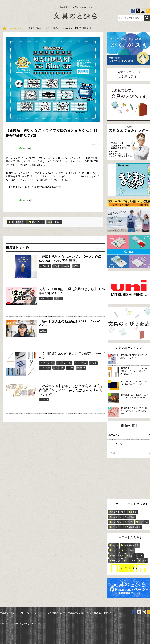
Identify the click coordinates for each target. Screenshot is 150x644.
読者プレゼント (136, 556)
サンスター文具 (64, 363)
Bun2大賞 (116, 561)
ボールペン (129, 435)
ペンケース (131, 561)
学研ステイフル (134, 527)
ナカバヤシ (117, 522)
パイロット (45, 266)
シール (115, 545)
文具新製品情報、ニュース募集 (84, 613)
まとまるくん (17, 222)
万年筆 (76, 266)
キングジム (143, 522)
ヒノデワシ (12, 158)
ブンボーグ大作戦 (61, 266)
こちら (60, 187)
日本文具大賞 (118, 556)
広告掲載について (56, 613)
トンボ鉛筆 (45, 368)
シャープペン (46, 298)
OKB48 (115, 550)
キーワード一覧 (128, 568)
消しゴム (58, 222)
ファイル (44, 399)
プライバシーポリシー (33, 613)
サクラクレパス (47, 363)
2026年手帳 (129, 550)
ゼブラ (93, 363)
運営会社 (108, 613)
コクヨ (134, 512)
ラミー (70, 368)
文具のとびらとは (9, 613)
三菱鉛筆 (81, 368)
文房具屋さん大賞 (131, 545)
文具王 (59, 298)
